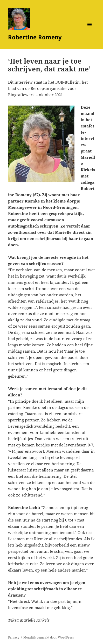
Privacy (14, 637)
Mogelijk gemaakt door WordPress (49, 637)
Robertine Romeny (35, 37)
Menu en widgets (90, 30)
